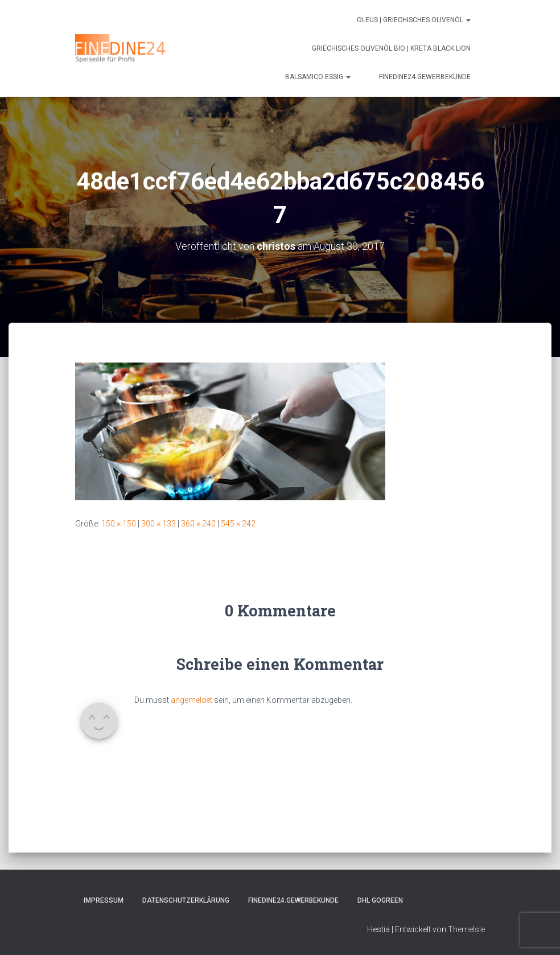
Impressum (104, 900)
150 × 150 (119, 524)
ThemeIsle (466, 929)
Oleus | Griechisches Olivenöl (414, 20)
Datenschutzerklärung (186, 900)
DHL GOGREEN (380, 900)
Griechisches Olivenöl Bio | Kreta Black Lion (391, 48)
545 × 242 (238, 524)
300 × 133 (158, 524)
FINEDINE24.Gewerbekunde (425, 77)
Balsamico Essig (318, 77)
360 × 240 (198, 524)
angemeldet (192, 700)
